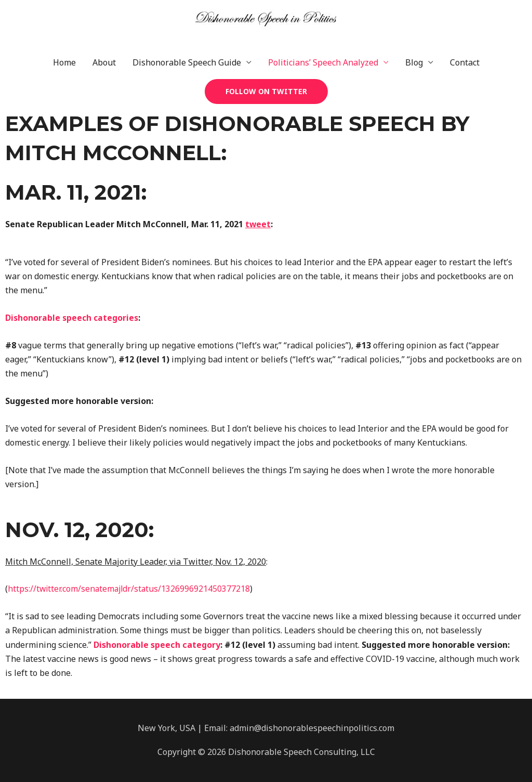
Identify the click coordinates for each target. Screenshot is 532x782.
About (104, 62)
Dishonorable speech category (157, 645)
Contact (465, 62)
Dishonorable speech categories (72, 318)
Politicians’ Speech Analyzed (323, 62)
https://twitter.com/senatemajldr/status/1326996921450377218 (131, 589)
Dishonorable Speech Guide (187, 62)
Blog (414, 62)
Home (64, 62)
